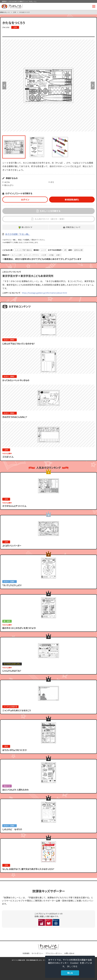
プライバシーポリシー (54, 953)
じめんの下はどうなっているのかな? (18, 344)
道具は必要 (78, 250)
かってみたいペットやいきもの (16, 380)
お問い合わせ (69, 953)
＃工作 (44, 255)
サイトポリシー (37, 953)
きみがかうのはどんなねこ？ (15, 417)
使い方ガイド (27, 227)
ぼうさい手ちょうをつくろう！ (15, 750)
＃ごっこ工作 (17, 255)
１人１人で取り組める (23, 250)
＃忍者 (51, 255)
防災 (6, 746)
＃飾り (58, 255)
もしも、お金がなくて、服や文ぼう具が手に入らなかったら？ (28, 869)
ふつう (44, 250)
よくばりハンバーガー (12, 546)
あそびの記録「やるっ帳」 (18, 234)
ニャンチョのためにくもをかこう (17, 710)
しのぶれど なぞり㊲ (12, 829)
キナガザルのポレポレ (12, 664)
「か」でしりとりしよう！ (12, 585)
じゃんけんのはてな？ (12, 671)
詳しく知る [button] (72, 966)
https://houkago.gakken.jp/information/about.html (44, 293)
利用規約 (26, 953)
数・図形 (7, 621)
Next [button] (93, 85)
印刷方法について (73, 227)
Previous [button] (4, 85)
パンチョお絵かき (10, 707)
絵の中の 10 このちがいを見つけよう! (19, 628)
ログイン (25, 200)
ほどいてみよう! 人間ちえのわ (15, 790)
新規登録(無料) (72, 200)
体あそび (7, 786)
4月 (65, 250)
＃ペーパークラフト (31, 255)
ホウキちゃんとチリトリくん (14, 506)
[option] (48, 85)
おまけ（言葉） (10, 582)
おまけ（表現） (10, 340)
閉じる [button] (70, 973)
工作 (15, 12)
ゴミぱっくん (8, 457)
